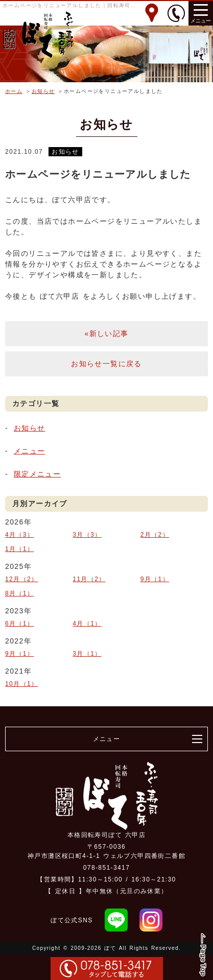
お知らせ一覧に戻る (107, 364)
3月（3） (87, 535)
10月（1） (21, 684)
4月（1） (87, 624)
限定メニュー (37, 474)
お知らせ (43, 91)
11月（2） (89, 579)
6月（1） (19, 624)
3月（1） (87, 654)
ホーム (14, 91)
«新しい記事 (106, 333)
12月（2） (21, 579)
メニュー (30, 451)
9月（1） (155, 579)
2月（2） (155, 535)
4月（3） (19, 535)
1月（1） (19, 549)
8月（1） (19, 593)
